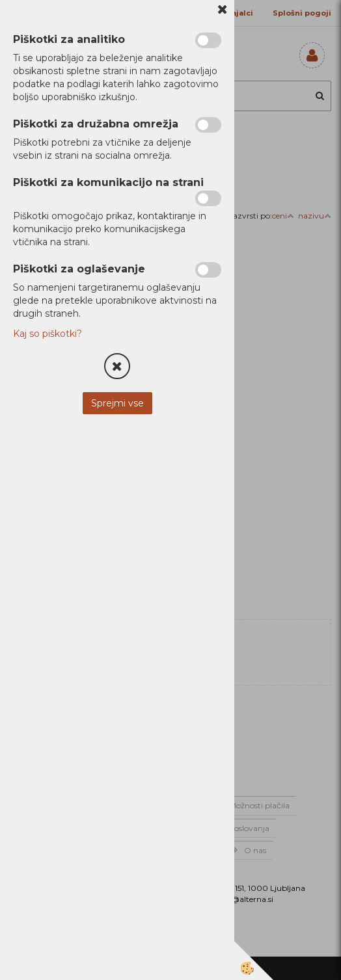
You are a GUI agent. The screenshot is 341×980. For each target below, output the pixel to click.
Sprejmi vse (117, 403)
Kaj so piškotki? (48, 334)
